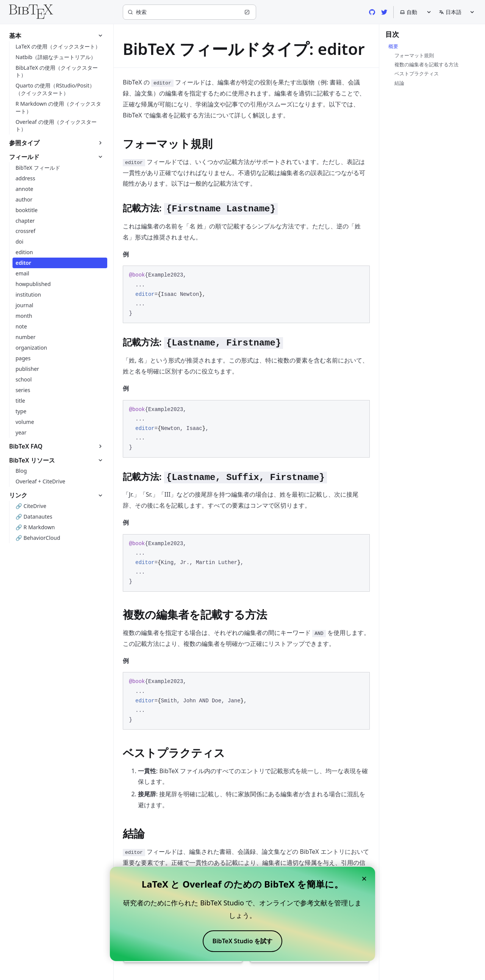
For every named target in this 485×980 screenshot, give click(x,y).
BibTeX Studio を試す (243, 941)
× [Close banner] (364, 878)
